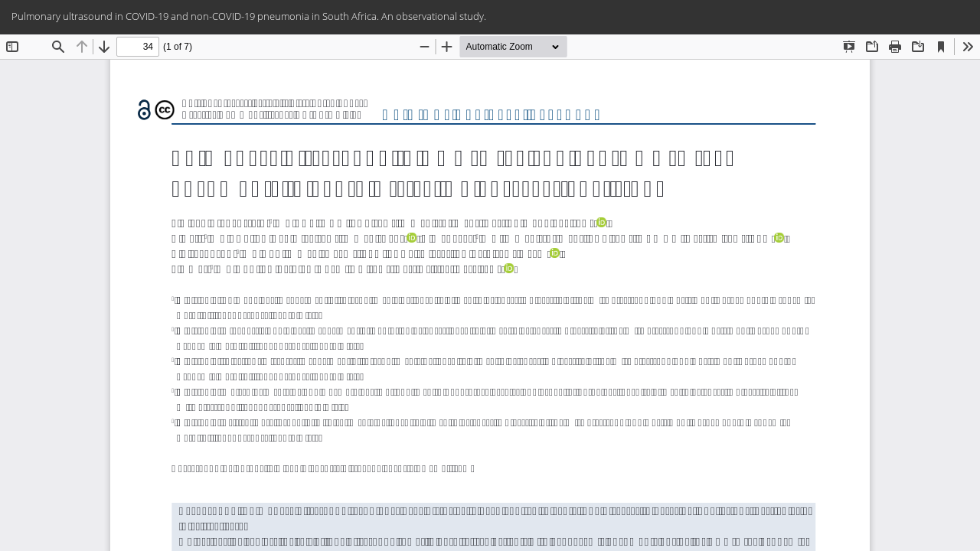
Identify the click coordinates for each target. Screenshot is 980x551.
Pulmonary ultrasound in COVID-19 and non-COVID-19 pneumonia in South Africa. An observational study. (249, 16)
